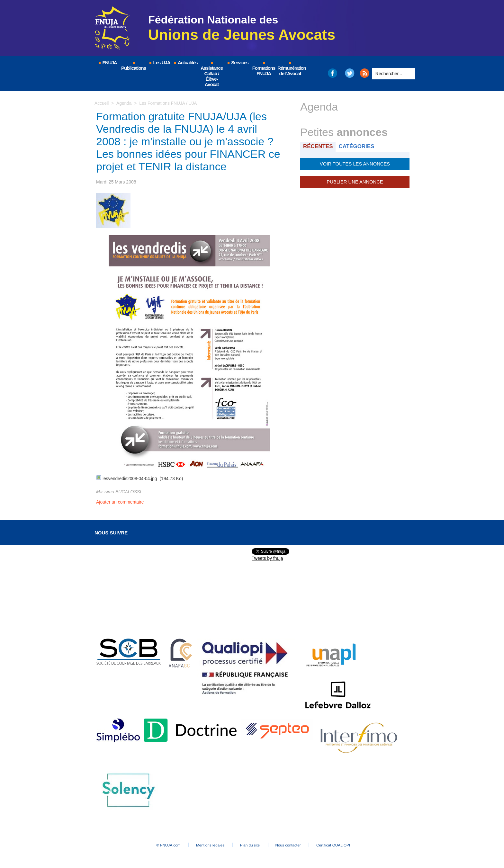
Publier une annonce (355, 182)
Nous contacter (292, 844)
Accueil (102, 103)
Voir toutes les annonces (355, 164)
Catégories (358, 146)
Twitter (350, 73)
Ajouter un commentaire (120, 501)
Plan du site (250, 844)
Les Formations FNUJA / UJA (169, 103)
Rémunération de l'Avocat (290, 69)
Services (238, 63)
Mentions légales (207, 844)
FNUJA (107, 63)
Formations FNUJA (264, 69)
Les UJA (159, 63)
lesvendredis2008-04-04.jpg (130, 478)
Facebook (332, 73)
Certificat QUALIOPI (341, 844)
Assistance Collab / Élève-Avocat (212, 75)
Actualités (185, 63)
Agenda (124, 103)
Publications (134, 66)
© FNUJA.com (162, 844)
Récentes (318, 146)
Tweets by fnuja (267, 558)
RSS (364, 73)
